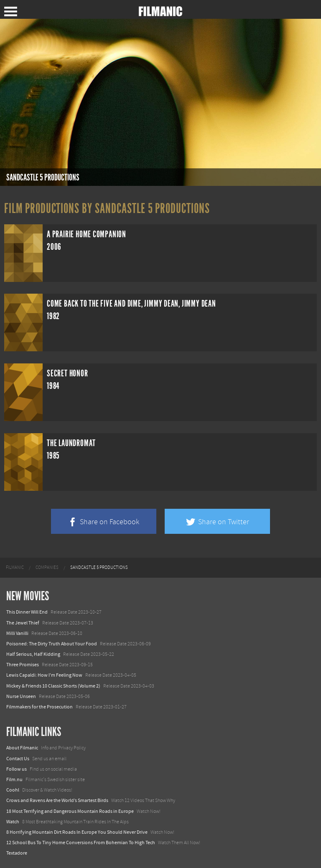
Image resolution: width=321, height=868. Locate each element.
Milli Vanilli (17, 633)
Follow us (17, 769)
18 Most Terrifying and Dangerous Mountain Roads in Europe (70, 811)
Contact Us (18, 759)
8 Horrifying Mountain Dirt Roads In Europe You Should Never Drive (77, 832)
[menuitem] (15, 568)
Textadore (17, 853)
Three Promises (23, 665)
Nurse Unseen (21, 696)
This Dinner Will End (27, 612)
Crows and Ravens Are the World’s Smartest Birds (57, 800)
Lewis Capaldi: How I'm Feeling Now (44, 675)
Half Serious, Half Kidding (33, 654)
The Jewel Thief (23, 623)
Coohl (13, 790)
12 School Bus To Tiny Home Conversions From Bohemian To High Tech (81, 843)
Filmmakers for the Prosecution (39, 707)
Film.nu (14, 779)
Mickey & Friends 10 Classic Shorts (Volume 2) (53, 686)
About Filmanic (22, 748)
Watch (13, 822)
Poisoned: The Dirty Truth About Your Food (52, 644)
